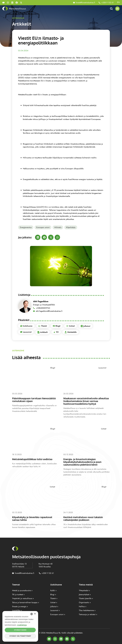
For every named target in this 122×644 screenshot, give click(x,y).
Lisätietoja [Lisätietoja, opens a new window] (22, 625)
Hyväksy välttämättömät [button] (20, 636)
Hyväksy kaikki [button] (20, 630)
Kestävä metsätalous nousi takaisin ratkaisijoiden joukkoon (85, 518)
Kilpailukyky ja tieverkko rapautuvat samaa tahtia (34, 518)
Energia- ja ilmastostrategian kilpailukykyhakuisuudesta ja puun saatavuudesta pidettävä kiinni (84, 462)
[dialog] (20, 626)
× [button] (35, 614)
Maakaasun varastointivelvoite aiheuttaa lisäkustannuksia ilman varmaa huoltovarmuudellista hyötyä (86, 401)
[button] (117, 9)
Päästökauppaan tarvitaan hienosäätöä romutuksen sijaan (31, 400)
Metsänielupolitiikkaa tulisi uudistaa (34, 459)
